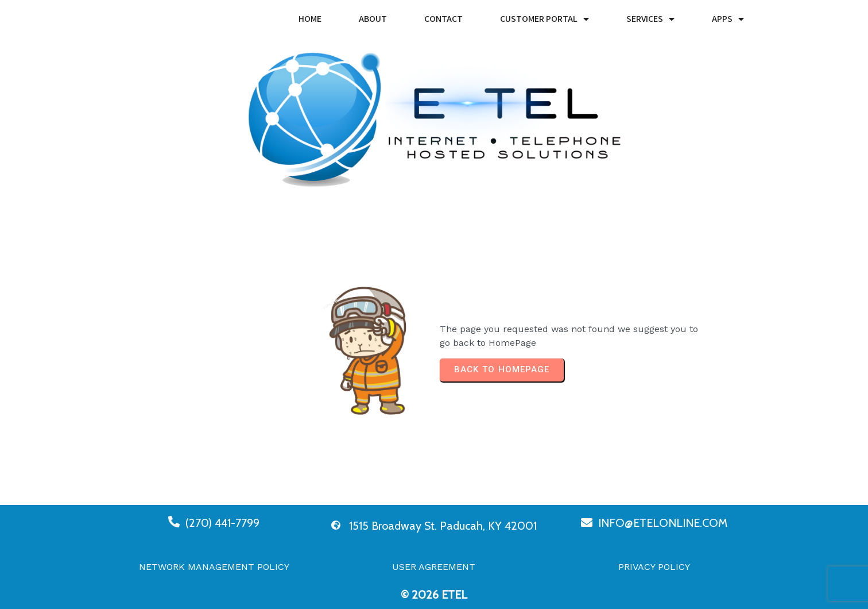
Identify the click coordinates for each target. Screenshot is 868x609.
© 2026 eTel (434, 595)
